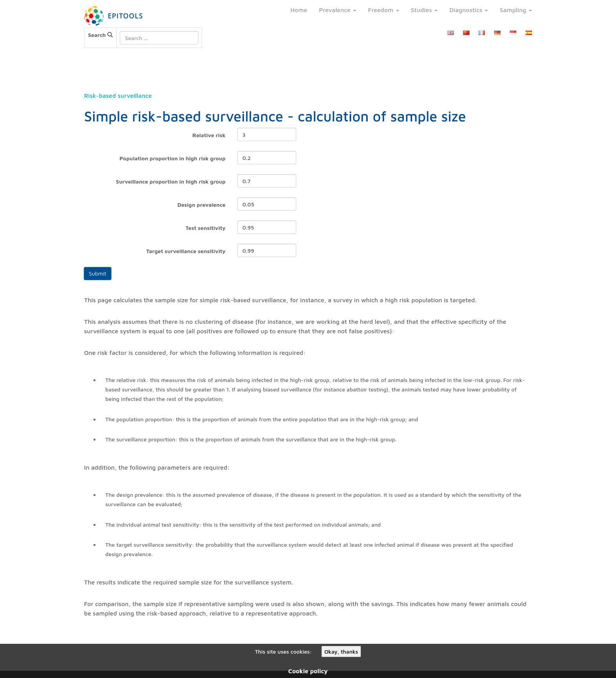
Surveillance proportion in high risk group (171, 181)
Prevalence (338, 10)
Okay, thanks (341, 651)
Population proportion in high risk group (172, 158)
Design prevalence (202, 205)
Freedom (384, 10)
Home (299, 10)
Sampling (516, 10)
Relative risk (209, 135)
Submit (98, 273)
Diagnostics (469, 10)
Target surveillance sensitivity (186, 251)
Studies (424, 10)
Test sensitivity (205, 228)
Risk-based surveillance (118, 96)
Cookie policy (308, 671)
